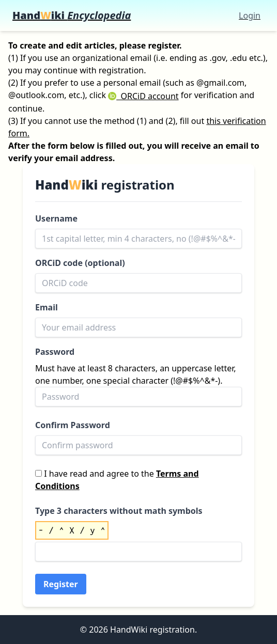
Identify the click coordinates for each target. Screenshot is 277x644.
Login (250, 15)
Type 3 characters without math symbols (119, 511)
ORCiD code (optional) (80, 263)
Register (61, 584)
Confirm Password (73, 425)
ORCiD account (143, 96)
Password (55, 352)
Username (56, 218)
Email (47, 307)
